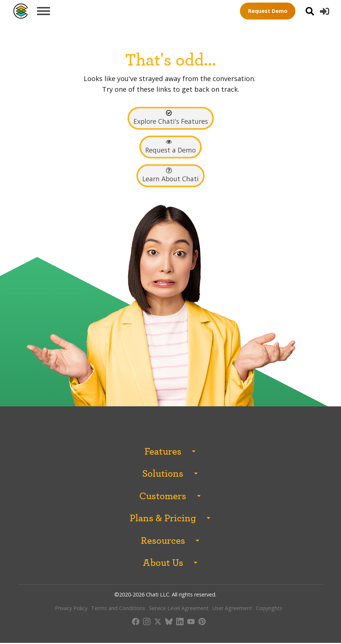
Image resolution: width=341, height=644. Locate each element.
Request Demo (268, 11)
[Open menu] (44, 11)
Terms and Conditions (118, 609)
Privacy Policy (71, 609)
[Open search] (310, 11)
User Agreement (232, 609)
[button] (325, 11)
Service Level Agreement (179, 609)
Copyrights (269, 609)
